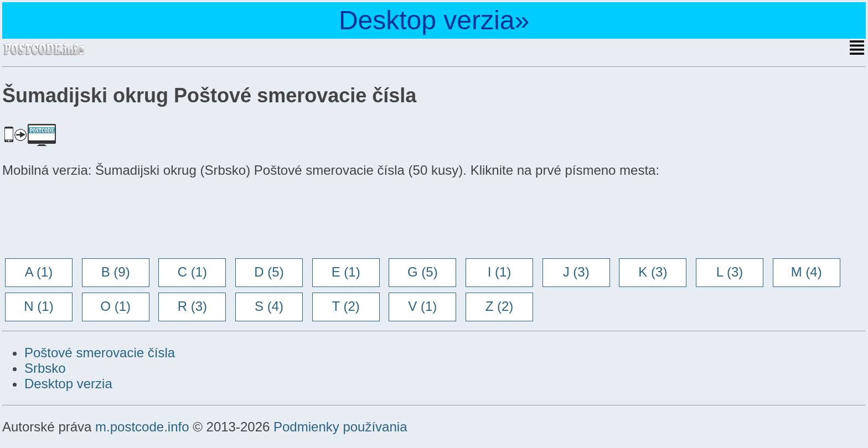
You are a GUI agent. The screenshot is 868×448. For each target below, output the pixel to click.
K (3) (653, 272)
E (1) (346, 272)
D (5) (269, 272)
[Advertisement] (91, 219)
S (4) (269, 306)
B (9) (116, 272)
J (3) (576, 272)
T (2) (346, 306)
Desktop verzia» (434, 20)
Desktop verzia (68, 384)
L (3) (730, 272)
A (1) (39, 272)
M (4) (807, 272)
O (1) (115, 306)
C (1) (192, 272)
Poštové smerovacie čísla (100, 353)
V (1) (422, 306)
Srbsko (45, 368)
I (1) (500, 272)
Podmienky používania (340, 427)
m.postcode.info (142, 427)
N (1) (38, 306)
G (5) (423, 272)
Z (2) (500, 306)
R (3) (192, 306)
